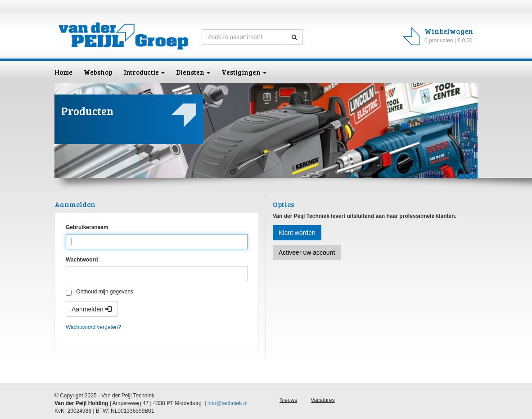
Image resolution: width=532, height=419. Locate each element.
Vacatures (322, 400)
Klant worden (297, 233)
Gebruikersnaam (87, 227)
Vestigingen (244, 72)
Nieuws (288, 400)
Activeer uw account (307, 252)
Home (63, 72)
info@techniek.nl (228, 403)
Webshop (98, 72)
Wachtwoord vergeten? (93, 327)
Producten (87, 111)
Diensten (193, 72)
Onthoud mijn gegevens (99, 292)
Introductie (144, 72)
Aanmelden (92, 309)
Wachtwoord (82, 260)
